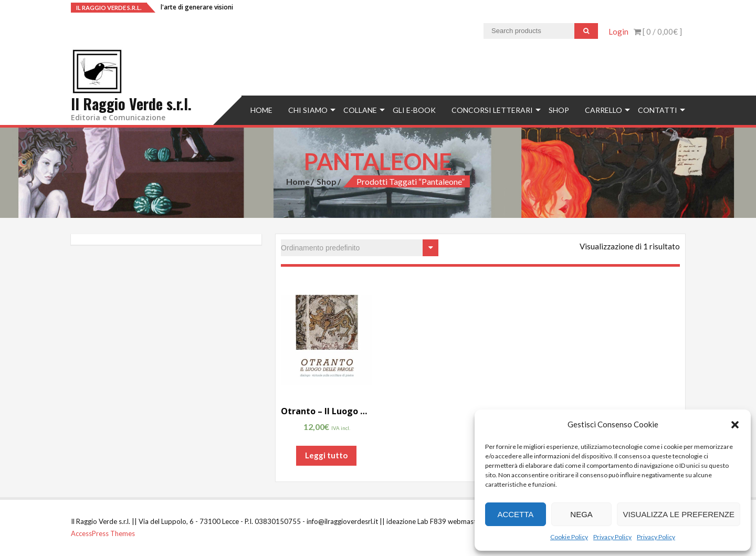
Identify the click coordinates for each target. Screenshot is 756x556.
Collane (360, 110)
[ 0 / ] (658, 32)
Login (618, 32)
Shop (559, 110)
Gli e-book (414, 110)
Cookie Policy (569, 537)
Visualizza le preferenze (679, 514)
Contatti (658, 110)
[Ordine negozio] (360, 248)
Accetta (515, 514)
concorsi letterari (492, 110)
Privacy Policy (612, 537)
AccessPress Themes (103, 533)
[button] (735, 425)
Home (261, 110)
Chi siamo (308, 110)
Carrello (603, 110)
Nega (581, 514)
